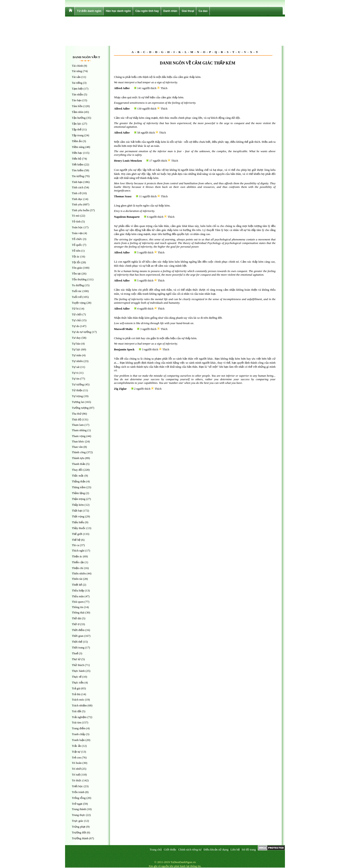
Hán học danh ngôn (118, 11)
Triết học (77, 786)
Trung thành (79, 809)
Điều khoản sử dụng (216, 849)
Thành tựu (78, 458)
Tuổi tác (77, 291)
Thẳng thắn (79, 481)
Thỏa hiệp (78, 590)
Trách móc (78, 700)
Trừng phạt (79, 827)
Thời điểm (78, 630)
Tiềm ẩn (77, 141)
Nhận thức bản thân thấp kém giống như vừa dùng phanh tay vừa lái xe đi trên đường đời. (168, 318)
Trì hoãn (77, 763)
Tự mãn (77, 355)
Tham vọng (79, 436)
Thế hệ (76, 540)
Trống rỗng (79, 798)
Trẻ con (76, 757)
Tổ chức (77, 239)
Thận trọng (79, 499)
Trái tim (77, 722)
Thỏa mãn (78, 596)
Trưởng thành (80, 838)
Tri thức (77, 780)
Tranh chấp (79, 734)
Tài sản (76, 77)
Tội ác (76, 256)
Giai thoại (188, 11)
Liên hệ (235, 849)
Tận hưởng (79, 118)
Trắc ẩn (76, 746)
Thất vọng (78, 516)
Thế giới (77, 534)
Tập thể (77, 129)
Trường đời (79, 832)
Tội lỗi (76, 262)
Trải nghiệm (79, 717)
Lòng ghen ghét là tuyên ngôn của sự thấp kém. (142, 205)
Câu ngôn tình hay (147, 11)
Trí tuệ (76, 775)
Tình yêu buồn (80, 210)
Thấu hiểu (78, 522)
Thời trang (78, 647)
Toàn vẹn (77, 233)
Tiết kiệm (78, 164)
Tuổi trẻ (77, 297)
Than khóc (78, 441)
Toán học (77, 227)
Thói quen (78, 602)
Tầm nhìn (78, 112)
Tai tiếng (77, 83)
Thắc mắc (78, 476)
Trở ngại (77, 804)
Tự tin (76, 379)
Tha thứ (77, 414)
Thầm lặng (78, 493)
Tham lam (78, 425)
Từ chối (77, 314)
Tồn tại (76, 274)
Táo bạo (77, 100)
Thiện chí (78, 568)
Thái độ (77, 419)
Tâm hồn (77, 106)
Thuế (75, 653)
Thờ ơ (76, 624)
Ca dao (203, 11)
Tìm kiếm (78, 170)
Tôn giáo (77, 268)
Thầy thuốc (79, 528)
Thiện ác (77, 556)
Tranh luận (78, 740)
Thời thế (77, 642)
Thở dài (77, 618)
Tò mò (76, 216)
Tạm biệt (77, 89)
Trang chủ (156, 849)
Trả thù (76, 694)
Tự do (75, 326)
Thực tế (77, 677)
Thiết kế (77, 585)
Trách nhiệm (79, 705)
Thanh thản (79, 464)
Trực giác (78, 821)
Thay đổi (77, 470)
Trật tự (76, 752)
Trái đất (77, 711)
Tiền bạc (77, 153)
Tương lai (78, 402)
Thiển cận (78, 562)
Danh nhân (170, 11)
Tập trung (78, 135)
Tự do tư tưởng (81, 332)
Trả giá (76, 688)
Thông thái (78, 612)
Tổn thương (79, 279)
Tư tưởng (78, 384)
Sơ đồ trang (249, 849)
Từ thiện (77, 390)
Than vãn (77, 447)
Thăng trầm (79, 487)
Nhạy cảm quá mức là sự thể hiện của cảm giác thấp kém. (149, 97)
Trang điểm (79, 728)
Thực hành (78, 671)
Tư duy (76, 338)
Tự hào (76, 344)
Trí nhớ (76, 769)
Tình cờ (77, 193)
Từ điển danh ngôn (89, 11)
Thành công (79, 452)
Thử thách (78, 665)
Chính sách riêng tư (190, 849)
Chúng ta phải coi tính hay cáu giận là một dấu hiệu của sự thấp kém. (156, 338)
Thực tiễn (78, 682)
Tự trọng (77, 396)
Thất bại (77, 511)
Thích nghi (78, 550)
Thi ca (75, 545)
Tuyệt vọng (79, 303)
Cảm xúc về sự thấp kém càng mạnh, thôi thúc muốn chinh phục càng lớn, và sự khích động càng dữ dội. (177, 118)
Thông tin (78, 607)
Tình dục (77, 199)
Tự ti (75, 373)
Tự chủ (76, 320)
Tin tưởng (78, 176)
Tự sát (76, 367)
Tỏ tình (76, 221)
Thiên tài (77, 579)
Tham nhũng (79, 430)
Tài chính (77, 66)
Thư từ (76, 659)
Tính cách (78, 187)
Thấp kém (78, 505)
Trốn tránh (78, 792)
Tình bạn (77, 182)
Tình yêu (77, 204)
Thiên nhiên (79, 573)
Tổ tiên (76, 251)
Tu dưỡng (78, 285)
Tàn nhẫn (77, 94)
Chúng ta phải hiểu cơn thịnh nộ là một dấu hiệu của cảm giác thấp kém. (158, 77)
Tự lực (76, 349)
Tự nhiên (77, 361)
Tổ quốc (77, 245)
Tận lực (77, 124)
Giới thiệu (170, 849)
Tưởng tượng (80, 408)
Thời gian (78, 636)
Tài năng (77, 71)
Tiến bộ (77, 159)
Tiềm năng (78, 147)
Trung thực (78, 815)
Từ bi (75, 309)
